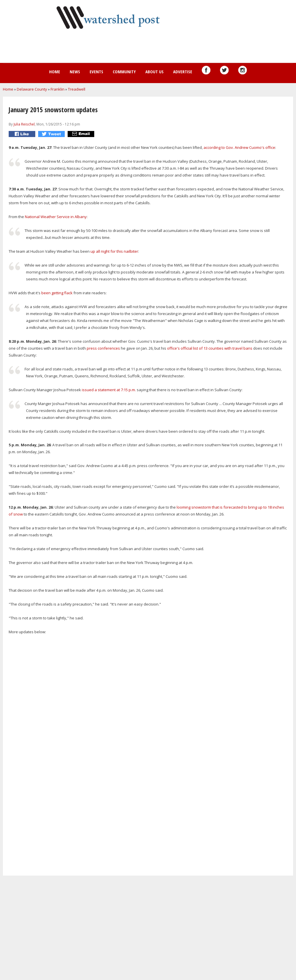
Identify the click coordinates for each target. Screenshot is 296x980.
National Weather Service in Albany (55, 217)
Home (55, 72)
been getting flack (57, 293)
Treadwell (77, 89)
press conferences (103, 348)
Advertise (183, 72)
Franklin (58, 89)
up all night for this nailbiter (114, 251)
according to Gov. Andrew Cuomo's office (239, 147)
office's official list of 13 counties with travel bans (210, 348)
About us (155, 72)
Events (96, 72)
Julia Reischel (24, 124)
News (75, 72)
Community (124, 72)
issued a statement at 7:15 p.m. (108, 390)
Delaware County (32, 89)
